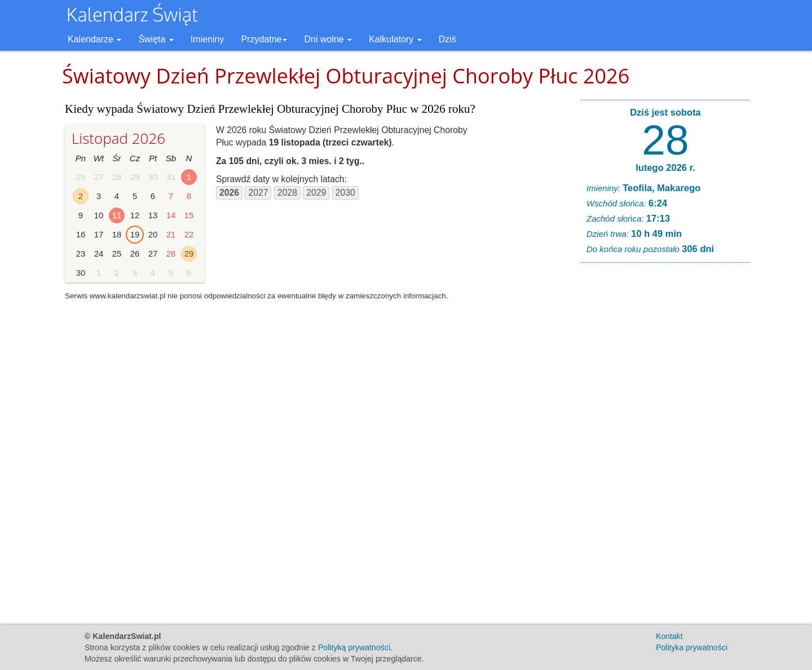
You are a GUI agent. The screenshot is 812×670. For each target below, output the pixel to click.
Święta (156, 39)
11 (117, 215)
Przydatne (264, 39)
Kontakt (669, 636)
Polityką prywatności (354, 647)
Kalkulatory (395, 39)
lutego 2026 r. (665, 167)
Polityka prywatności (692, 647)
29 (189, 254)
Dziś (447, 39)
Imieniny (208, 39)
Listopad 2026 (118, 138)
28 (665, 140)
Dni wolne (328, 39)
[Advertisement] (665, 443)
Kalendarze (94, 39)
